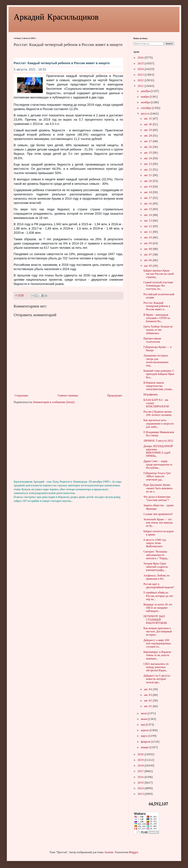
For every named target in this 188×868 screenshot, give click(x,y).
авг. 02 (148, 701)
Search (169, 44)
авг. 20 (148, 181)
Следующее (21, 396)
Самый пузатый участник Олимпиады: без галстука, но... (158, 286)
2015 (141, 783)
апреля (145, 730)
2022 (141, 81)
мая (143, 725)
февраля (146, 742)
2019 (141, 760)
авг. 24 (148, 159)
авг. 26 (148, 147)
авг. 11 (148, 232)
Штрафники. (151, 395)
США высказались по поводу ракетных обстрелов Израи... (156, 667)
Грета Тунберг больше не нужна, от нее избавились (158, 330)
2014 (141, 788)
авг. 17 (148, 198)
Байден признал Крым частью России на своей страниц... (159, 274)
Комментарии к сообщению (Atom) (54, 402)
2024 (141, 69)
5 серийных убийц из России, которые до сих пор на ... (158, 596)
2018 (141, 766)
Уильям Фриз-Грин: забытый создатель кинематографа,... (156, 567)
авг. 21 (148, 175)
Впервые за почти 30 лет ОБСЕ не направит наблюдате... (158, 608)
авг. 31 (148, 119)
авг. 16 (148, 204)
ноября (145, 97)
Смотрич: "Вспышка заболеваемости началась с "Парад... (156, 555)
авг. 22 (148, 170)
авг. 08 (148, 249)
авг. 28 (148, 136)
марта (145, 736)
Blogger (133, 852)
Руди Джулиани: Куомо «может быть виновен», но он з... (158, 488)
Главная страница (68, 396)
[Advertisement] (68, 442)
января (145, 748)
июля (144, 714)
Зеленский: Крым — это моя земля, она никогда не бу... (158, 523)
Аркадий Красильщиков (56, 16)
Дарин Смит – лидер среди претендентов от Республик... (158, 465)
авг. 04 (148, 690)
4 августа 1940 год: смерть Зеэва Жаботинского (155, 543)
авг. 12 (148, 226)
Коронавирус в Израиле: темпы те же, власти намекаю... (157, 655)
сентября (146, 108)
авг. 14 (148, 215)
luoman (109, 852)
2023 (141, 75)
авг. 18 (148, 192)
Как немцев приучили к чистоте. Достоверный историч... (158, 632)
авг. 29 (148, 130)
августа (146, 114)
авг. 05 (148, 266)
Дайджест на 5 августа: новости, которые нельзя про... (157, 679)
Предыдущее (115, 396)
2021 (141, 86)
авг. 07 (148, 255)
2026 (141, 58)
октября (146, 103)
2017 (141, 771)
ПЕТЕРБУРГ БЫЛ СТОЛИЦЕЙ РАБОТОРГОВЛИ (155, 620)
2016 (141, 777)
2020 (141, 755)
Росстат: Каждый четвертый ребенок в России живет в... (157, 306)
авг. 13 (148, 221)
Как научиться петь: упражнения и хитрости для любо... (159, 424)
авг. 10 (148, 238)
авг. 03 (148, 695)
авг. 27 (148, 141)
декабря (146, 91)
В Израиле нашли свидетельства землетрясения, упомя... (158, 386)
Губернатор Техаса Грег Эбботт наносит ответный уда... (157, 477)
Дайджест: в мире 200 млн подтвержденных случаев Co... (157, 644)
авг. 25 (148, 153)
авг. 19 (148, 187)
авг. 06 (148, 260)
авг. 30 (148, 125)
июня (144, 719)
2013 (141, 794)
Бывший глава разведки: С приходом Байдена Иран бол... (159, 374)
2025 (141, 64)
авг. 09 (148, 243)
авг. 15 (148, 209)
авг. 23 (148, 164)
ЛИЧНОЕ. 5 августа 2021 (158, 441)
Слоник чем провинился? (158, 514)
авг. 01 (148, 706)
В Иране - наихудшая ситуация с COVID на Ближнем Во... (157, 318)
